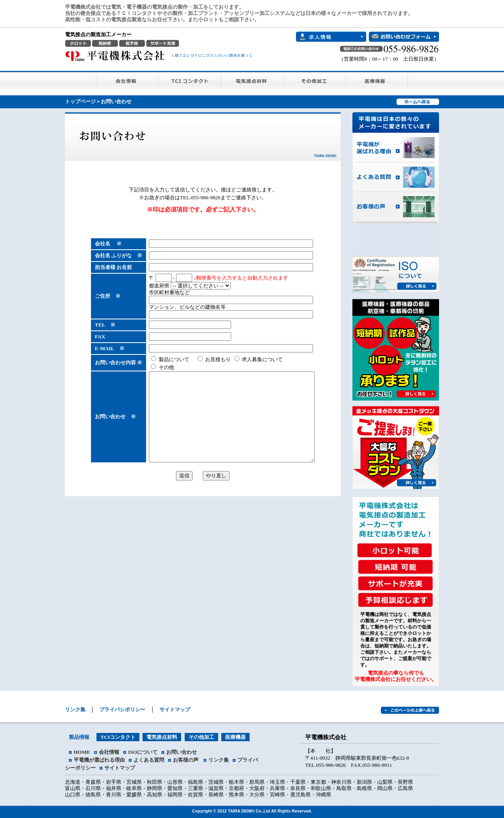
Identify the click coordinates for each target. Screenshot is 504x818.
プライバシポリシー (122, 709)
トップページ (80, 101)
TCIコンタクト (190, 80)
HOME (82, 752)
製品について (160, 359)
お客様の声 (396, 207)
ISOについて (396, 275)
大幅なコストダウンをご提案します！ (396, 445)
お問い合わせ (182, 752)
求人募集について (249, 359)
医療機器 (377, 80)
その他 (152, 367)
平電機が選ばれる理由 (396, 148)
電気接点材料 (252, 80)
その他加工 (315, 80)
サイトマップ (175, 709)
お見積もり (204, 359)
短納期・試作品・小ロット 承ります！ (396, 347)
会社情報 (127, 80)
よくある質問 (396, 177)
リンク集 (75, 709)
